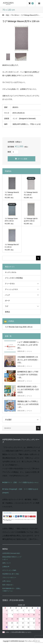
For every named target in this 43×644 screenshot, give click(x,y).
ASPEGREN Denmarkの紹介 (11, 553)
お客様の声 (6, 567)
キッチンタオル (11, 272)
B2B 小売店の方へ (8, 585)
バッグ (7, 295)
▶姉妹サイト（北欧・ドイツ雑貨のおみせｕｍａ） (21, 482)
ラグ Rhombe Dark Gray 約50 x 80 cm (19, 327)
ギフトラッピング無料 (9, 570)
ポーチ (7, 301)
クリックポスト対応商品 (14, 278)
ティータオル (10, 284)
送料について (7, 563)
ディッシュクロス (11, 289)
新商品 (7, 312)
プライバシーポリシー (9, 578)
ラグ (7, 306)
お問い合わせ (7, 581)
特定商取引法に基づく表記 (11, 574)
